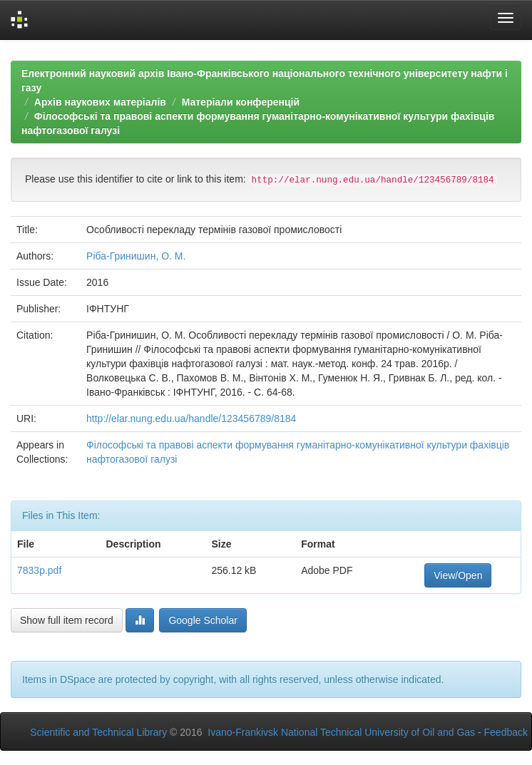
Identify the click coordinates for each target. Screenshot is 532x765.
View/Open (458, 575)
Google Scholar (203, 620)
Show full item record (67, 620)
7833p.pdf (39, 570)
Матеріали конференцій (241, 102)
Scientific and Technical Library (98, 732)
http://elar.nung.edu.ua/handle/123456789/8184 (191, 419)
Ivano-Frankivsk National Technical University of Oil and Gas (341, 732)
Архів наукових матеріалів (100, 102)
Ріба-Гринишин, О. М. (136, 256)
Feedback (506, 732)
